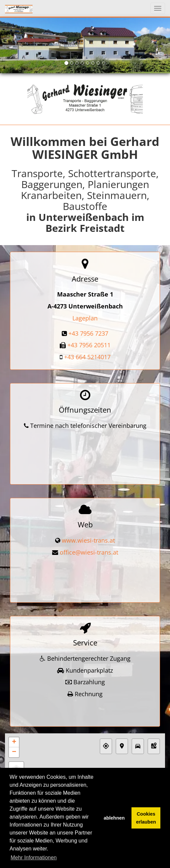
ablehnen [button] (114, 818)
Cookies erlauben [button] (146, 818)
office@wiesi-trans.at (89, 541)
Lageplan (85, 318)
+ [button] (14, 717)
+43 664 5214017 (87, 357)
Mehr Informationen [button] (34, 858)
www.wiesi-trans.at (88, 529)
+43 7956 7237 (88, 333)
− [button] (14, 727)
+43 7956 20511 (89, 345)
